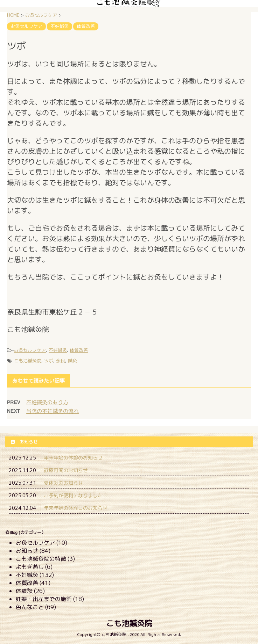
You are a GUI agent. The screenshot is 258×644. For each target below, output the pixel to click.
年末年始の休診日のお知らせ (76, 508)
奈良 (61, 361)
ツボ (49, 361)
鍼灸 (72, 361)
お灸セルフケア (30, 350)
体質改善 (79, 350)
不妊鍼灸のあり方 (47, 402)
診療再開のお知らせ (66, 470)
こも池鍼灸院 (28, 361)
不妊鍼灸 (58, 350)
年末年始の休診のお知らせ (73, 458)
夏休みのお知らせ (63, 483)
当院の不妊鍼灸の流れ (53, 411)
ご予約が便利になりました (73, 495)
